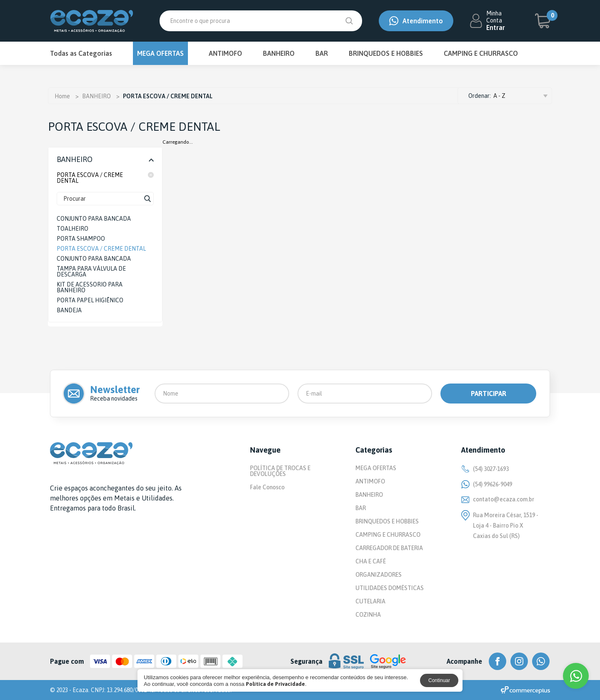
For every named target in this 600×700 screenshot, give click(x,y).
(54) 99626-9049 (487, 484)
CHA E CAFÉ (371, 561)
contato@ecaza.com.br (498, 499)
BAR (322, 53)
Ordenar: (480, 96)
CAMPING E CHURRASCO (481, 53)
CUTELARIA (370, 601)
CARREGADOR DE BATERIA (389, 548)
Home (62, 96)
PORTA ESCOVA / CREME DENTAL (105, 178)
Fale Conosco (267, 487)
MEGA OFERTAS (160, 53)
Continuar (439, 680)
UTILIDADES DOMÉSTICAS (390, 588)
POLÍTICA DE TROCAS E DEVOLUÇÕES (280, 471)
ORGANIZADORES (379, 575)
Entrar (496, 27)
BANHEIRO (279, 53)
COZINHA (368, 615)
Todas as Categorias (81, 53)
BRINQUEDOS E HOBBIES (386, 53)
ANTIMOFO (225, 53)
